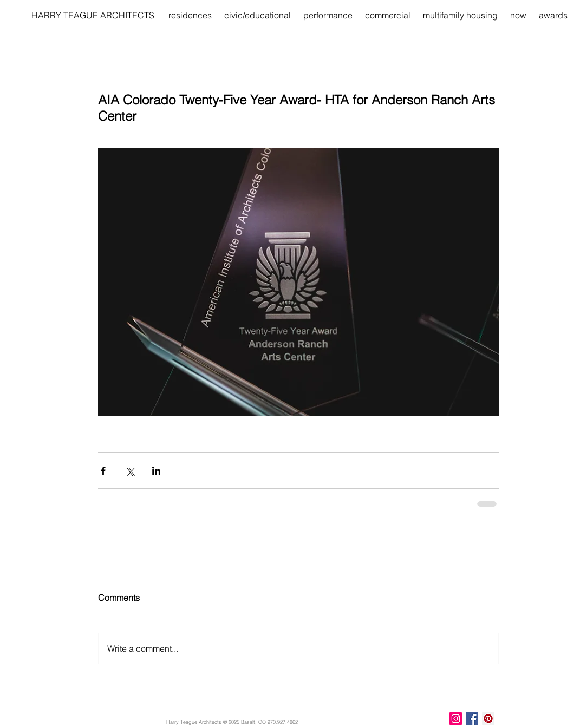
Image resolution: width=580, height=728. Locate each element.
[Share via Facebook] (103, 471)
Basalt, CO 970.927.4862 (269, 722)
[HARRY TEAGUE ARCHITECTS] (93, 15)
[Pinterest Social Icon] (488, 719)
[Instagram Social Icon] (456, 719)
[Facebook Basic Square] (472, 719)
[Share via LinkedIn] (156, 471)
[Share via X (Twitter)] (130, 471)
